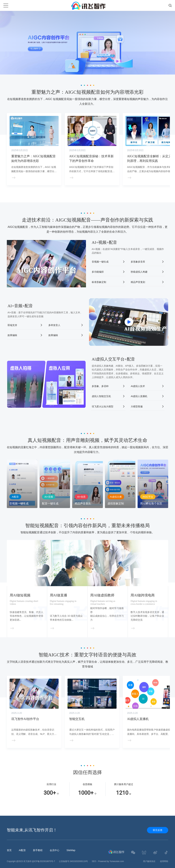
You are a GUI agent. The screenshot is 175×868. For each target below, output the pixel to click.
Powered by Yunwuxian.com (111, 861)
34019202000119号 (79, 861)
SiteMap (71, 850)
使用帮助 (164, 861)
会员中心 (55, 850)
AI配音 (22, 850)
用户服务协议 (149, 861)
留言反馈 (158, 830)
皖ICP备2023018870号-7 (43, 861)
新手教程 (38, 850)
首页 (9, 850)
